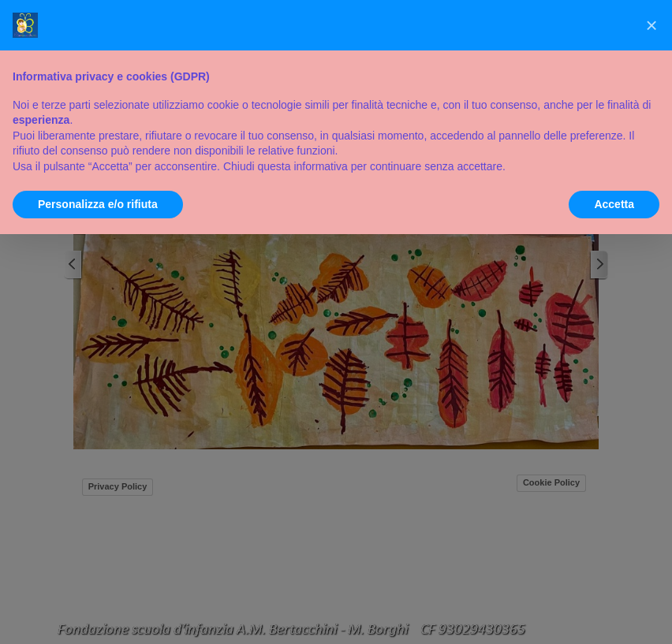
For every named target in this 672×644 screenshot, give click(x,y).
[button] (651, 25)
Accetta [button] (614, 204)
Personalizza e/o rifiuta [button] (98, 204)
